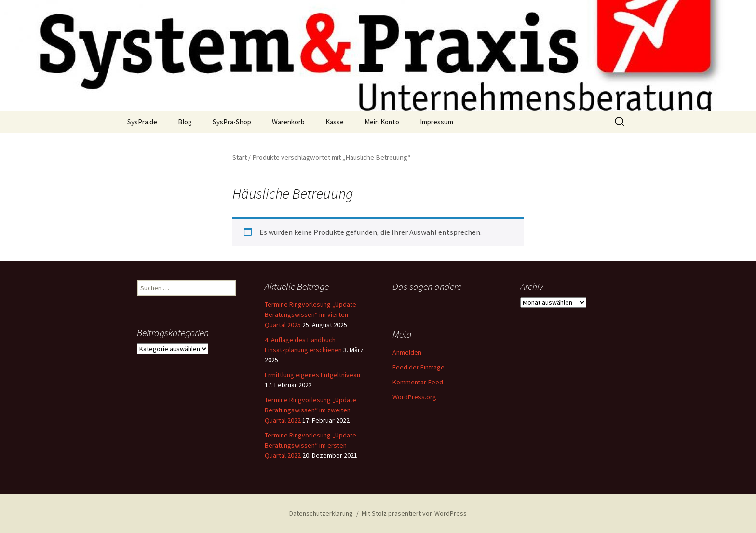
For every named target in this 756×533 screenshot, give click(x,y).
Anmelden (407, 352)
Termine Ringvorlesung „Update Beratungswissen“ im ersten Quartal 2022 (310, 445)
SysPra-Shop (232, 122)
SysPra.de (142, 122)
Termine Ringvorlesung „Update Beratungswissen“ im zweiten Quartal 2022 (310, 410)
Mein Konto (382, 122)
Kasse (335, 122)
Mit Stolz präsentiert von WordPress (414, 513)
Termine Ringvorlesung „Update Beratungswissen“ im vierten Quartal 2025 (310, 314)
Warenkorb (288, 122)
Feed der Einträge (418, 367)
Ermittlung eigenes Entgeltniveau (312, 375)
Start (240, 157)
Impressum (437, 122)
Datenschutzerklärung (321, 513)
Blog (185, 122)
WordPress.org (414, 397)
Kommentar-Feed (418, 382)
